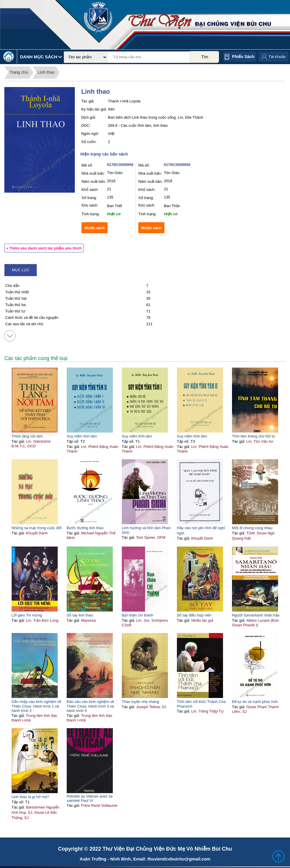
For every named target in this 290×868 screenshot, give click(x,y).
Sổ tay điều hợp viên (194, 615)
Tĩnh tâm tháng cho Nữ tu (253, 436)
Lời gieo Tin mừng (27, 615)
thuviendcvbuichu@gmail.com (179, 859)
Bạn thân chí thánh (138, 615)
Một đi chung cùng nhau (252, 528)
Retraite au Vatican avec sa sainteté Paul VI (90, 798)
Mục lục (21, 270)
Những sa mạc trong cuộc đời (37, 528)
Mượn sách (95, 228)
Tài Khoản (277, 57)
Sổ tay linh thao (80, 615)
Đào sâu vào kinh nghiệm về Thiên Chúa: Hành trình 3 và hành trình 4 (90, 706)
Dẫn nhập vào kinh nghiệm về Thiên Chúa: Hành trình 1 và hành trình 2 (36, 706)
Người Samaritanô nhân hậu (256, 615)
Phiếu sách (243, 57)
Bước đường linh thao (85, 528)
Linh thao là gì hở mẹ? (30, 797)
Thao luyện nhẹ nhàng (141, 702)
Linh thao (46, 72)
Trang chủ (19, 72)
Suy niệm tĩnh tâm (82, 436)
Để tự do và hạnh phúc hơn (255, 702)
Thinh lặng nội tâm (27, 436)
